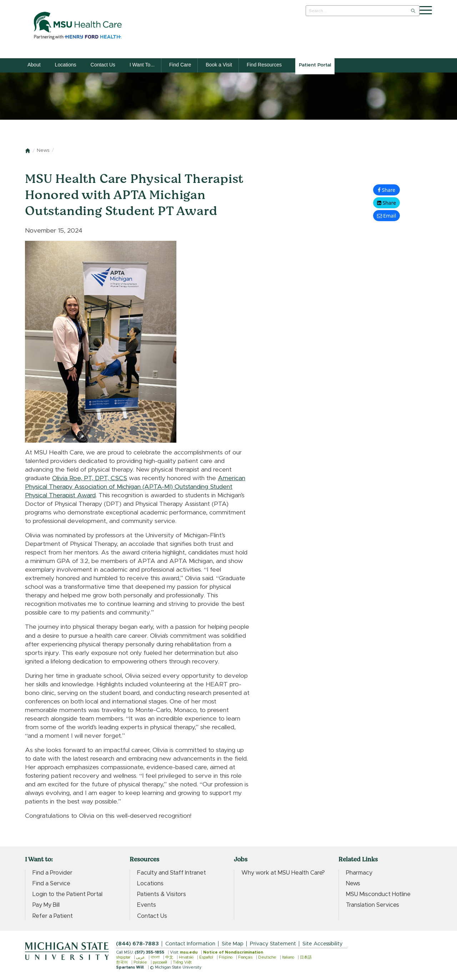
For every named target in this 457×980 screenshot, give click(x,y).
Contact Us (103, 65)
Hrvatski (186, 957)
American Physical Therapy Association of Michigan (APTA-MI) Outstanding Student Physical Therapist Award (135, 487)
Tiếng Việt (182, 962)
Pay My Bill (46, 905)
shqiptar (123, 957)
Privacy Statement (273, 944)
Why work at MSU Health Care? (283, 873)
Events (147, 905)
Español (206, 957)
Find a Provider (52, 873)
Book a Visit (219, 65)
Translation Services (373, 905)
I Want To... (142, 65)
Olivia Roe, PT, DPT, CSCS (90, 478)
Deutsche (267, 957)
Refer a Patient (53, 916)
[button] (386, 203)
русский (160, 962)
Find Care (180, 65)
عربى (140, 957)
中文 (169, 957)
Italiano (288, 957)
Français (245, 957)
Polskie (140, 962)
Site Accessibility (323, 944)
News (43, 151)
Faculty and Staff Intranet (172, 873)
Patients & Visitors (162, 894)
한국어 (122, 962)
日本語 (306, 957)
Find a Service (51, 884)
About (34, 65)
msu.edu (189, 952)
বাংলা (155, 957)
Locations (66, 65)
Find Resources (264, 65)
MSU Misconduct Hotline (378, 894)
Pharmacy (359, 873)
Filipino (226, 957)
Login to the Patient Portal (67, 894)
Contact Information (190, 944)
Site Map (233, 944)
